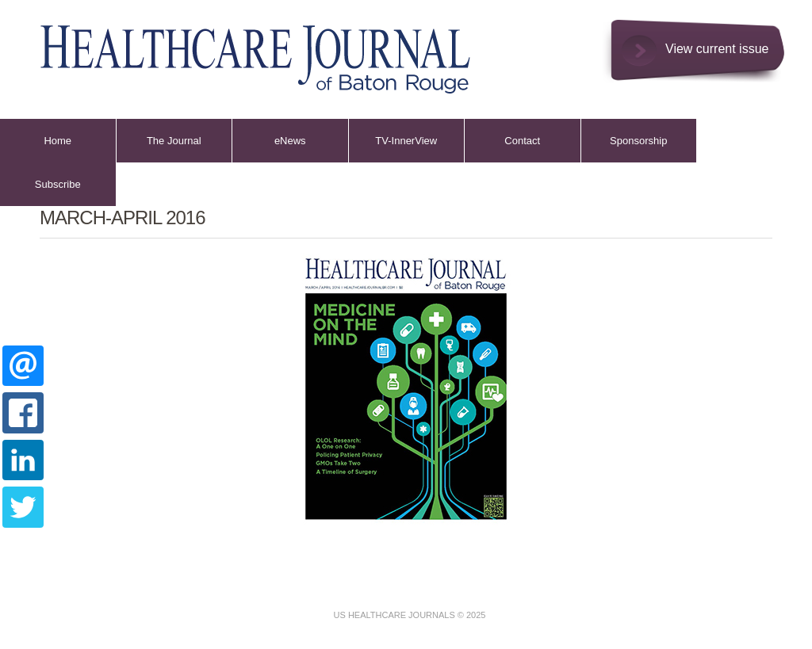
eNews (290, 141)
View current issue (717, 49)
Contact (522, 141)
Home (57, 141)
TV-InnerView (406, 141)
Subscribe (58, 184)
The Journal (174, 141)
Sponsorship (638, 141)
